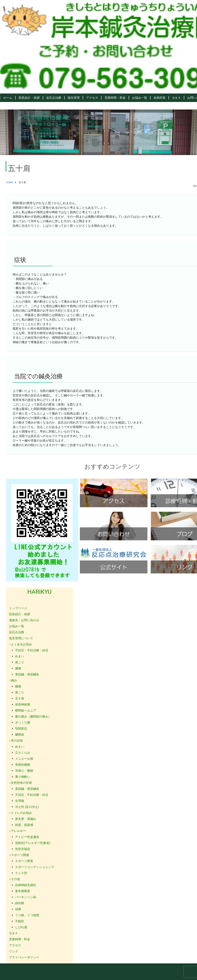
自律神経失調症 (26, 885)
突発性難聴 (23, 765)
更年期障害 (23, 891)
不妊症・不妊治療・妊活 (32, 650)
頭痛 (18, 909)
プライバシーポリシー (24, 957)
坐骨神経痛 (23, 704)
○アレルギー (18, 831)
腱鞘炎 (20, 735)
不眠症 (20, 921)
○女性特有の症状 (21, 783)
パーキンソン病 (26, 897)
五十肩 (20, 698)
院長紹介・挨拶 (29, 98)
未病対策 (160, 98)
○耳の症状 (16, 741)
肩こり (20, 662)
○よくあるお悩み (21, 644)
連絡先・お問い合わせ (24, 620)
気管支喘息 (23, 849)
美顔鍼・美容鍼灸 (27, 674)
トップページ (18, 608)
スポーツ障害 (24, 861)
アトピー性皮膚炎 (27, 837)
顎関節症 (21, 729)
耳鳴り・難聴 (24, 771)
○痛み (13, 680)
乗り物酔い (23, 777)
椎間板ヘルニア (26, 710)
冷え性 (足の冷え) (27, 807)
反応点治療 (54, 98)
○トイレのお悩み (21, 813)
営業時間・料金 (115, 98)
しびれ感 (21, 927)
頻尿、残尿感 (24, 825)
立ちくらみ (23, 753)
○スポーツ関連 (19, 855)
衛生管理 (74, 98)
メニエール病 (24, 759)
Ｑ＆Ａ (176, 98)
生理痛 (20, 801)
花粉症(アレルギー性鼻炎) (33, 843)
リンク (14, 951)
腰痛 (18, 668)
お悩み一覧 (140, 98)
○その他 (15, 879)
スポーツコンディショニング (35, 867)
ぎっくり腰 (23, 723)
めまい (20, 656)
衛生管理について (21, 638)
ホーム (8, 98)
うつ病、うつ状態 (27, 915)
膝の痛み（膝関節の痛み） (33, 717)
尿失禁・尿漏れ (26, 819)
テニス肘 (21, 873)
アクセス (92, 98)
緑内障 (20, 903)
